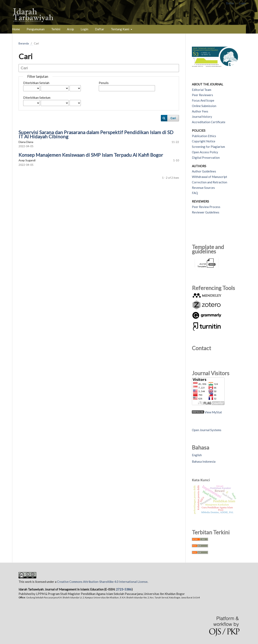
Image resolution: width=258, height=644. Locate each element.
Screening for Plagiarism (208, 147)
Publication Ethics (204, 136)
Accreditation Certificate (209, 122)
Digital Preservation (206, 158)
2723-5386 (124, 589)
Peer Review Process (206, 207)
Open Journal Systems (207, 430)
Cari (173, 118)
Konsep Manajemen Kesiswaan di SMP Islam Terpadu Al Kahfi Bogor (91, 155)
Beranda (24, 43)
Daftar (100, 29)
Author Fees (200, 111)
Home (16, 29)
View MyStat (213, 412)
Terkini (56, 29)
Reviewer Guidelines (206, 212)
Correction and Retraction (210, 182)
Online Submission (204, 106)
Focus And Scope (203, 100)
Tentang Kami (120, 29)
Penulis (104, 83)
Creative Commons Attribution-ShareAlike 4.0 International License (102, 582)
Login (84, 29)
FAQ (195, 193)
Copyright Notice (204, 141)
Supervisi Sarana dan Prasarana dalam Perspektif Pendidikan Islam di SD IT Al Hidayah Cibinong (96, 134)
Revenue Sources (203, 188)
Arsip (70, 29)
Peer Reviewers (202, 95)
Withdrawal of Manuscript (210, 177)
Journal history (202, 117)
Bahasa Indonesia (204, 461)
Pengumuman (36, 29)
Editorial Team (202, 90)
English (197, 455)
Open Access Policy (205, 152)
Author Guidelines (204, 171)
